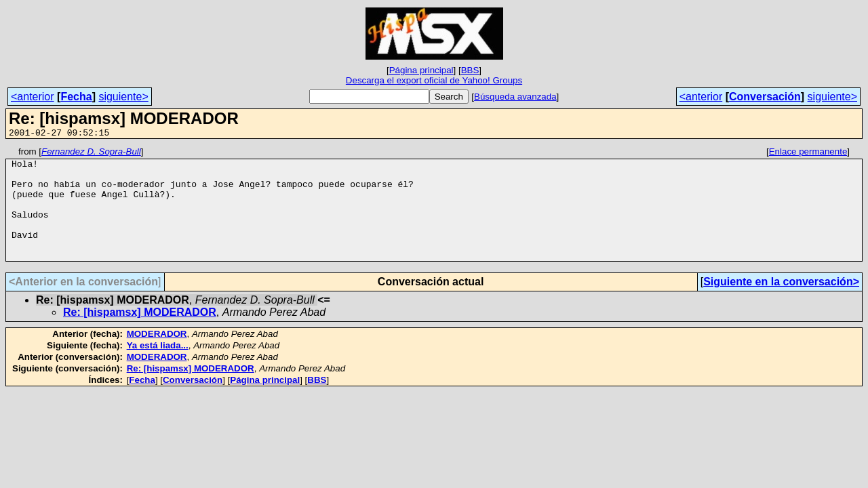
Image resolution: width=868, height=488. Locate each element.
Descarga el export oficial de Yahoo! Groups (434, 80)
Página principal (421, 70)
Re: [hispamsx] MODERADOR (140, 334)
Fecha (76, 97)
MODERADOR (157, 356)
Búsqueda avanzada (515, 97)
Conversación (765, 97)
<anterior (33, 97)
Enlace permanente (808, 154)
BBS (470, 70)
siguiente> (123, 97)
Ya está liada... (158, 368)
